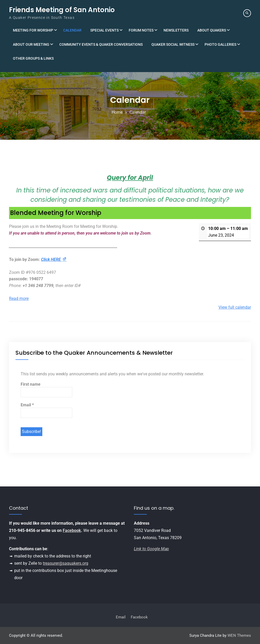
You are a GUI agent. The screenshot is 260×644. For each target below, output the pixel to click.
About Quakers (212, 30)
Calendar (72, 30)
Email (27, 405)
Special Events (104, 30)
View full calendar (235, 307)
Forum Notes (141, 30)
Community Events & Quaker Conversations (101, 44)
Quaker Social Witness (173, 44)
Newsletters (176, 30)
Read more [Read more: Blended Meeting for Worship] (19, 298)
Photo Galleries (220, 44)
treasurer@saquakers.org (66, 563)
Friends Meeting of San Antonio (62, 10)
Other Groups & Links (33, 58)
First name (31, 384)
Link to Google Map (151, 549)
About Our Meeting (31, 44)
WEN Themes (239, 635)
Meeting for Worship (33, 30)
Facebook (72, 530)
